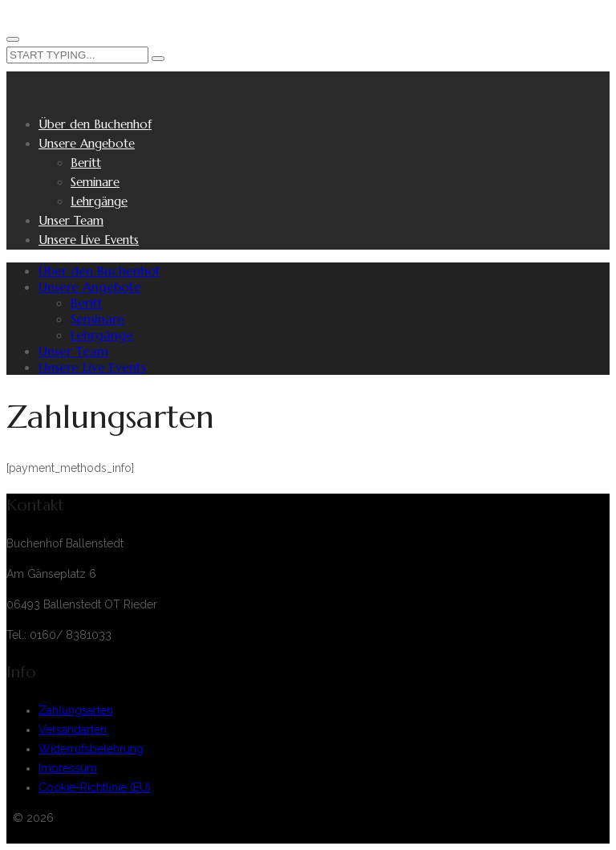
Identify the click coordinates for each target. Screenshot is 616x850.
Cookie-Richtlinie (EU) (95, 787)
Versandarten (73, 730)
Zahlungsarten (76, 710)
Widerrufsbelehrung (91, 749)
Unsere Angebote (87, 143)
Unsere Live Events (89, 240)
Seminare (95, 182)
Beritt (86, 163)
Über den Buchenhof (95, 124)
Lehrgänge (99, 201)
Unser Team (71, 220)
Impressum (68, 768)
